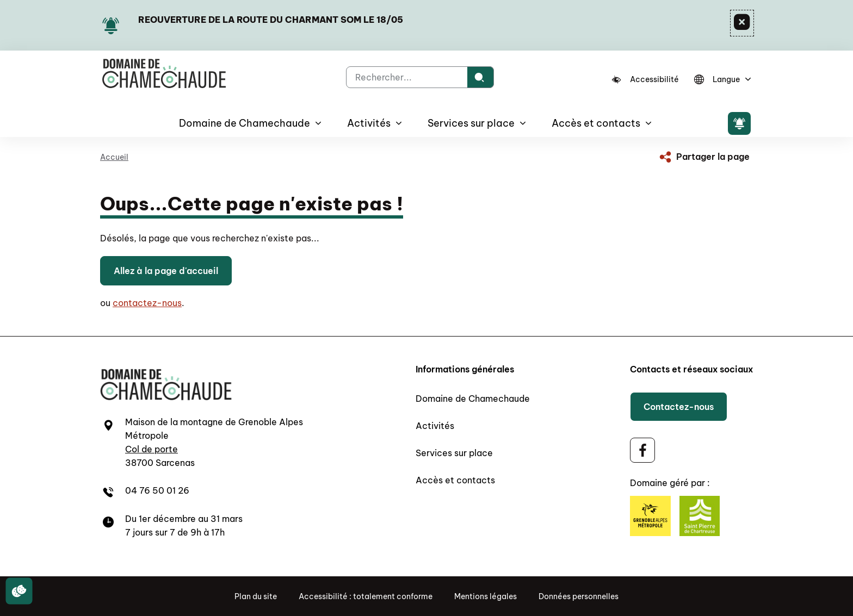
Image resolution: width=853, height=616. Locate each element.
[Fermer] (742, 23)
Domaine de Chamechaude (473, 399)
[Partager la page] (703, 157)
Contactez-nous (679, 407)
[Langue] (721, 79)
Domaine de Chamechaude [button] (245, 123)
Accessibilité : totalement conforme (366, 596)
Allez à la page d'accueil (166, 271)
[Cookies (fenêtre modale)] (19, 592)
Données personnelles (579, 596)
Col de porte (152, 449)
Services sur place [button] (471, 123)
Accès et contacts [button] (596, 123)
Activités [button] (369, 123)
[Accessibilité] (645, 79)
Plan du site (256, 596)
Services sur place (454, 453)
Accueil (114, 157)
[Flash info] (739, 123)
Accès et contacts (455, 480)
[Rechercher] (481, 77)
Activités (435, 426)
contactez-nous (147, 303)
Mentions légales (486, 596)
